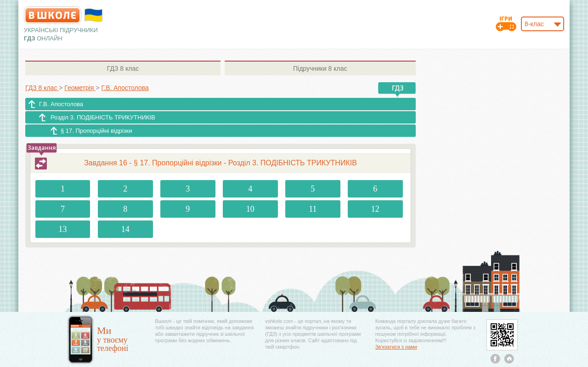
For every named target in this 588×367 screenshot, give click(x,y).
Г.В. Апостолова (61, 104)
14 (125, 229)
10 (250, 209)
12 (375, 209)
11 (313, 209)
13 (63, 229)
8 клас (123, 68)
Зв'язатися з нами (396, 347)
